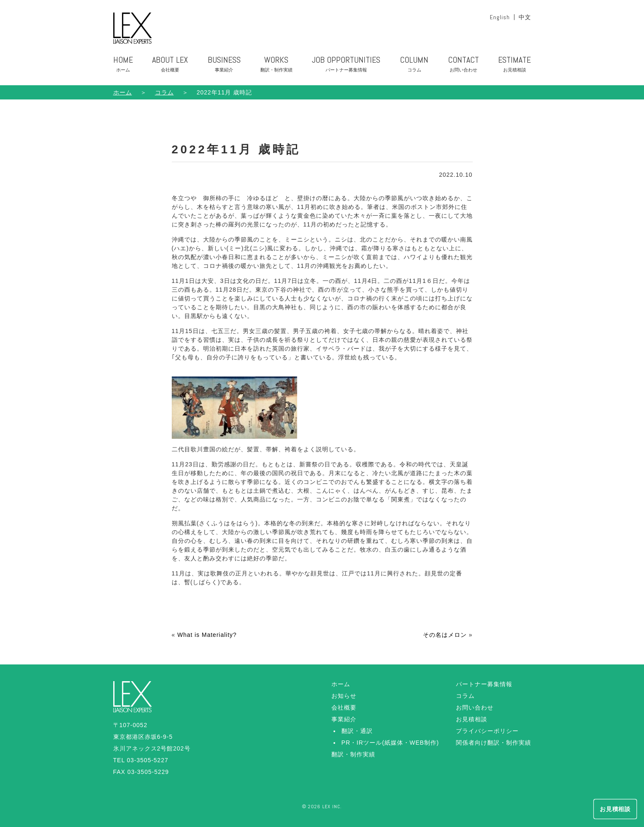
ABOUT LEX (170, 66)
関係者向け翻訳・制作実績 (494, 743)
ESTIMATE (514, 66)
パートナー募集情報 (484, 684)
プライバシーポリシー (487, 731)
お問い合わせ (475, 707)
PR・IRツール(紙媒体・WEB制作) (390, 743)
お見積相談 (472, 719)
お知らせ (344, 696)
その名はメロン (445, 635)
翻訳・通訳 (357, 731)
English (500, 17)
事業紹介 (344, 719)
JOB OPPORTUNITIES (346, 66)
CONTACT (463, 66)
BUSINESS (224, 66)
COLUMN (414, 66)
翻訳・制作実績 (353, 754)
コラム (465, 696)
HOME (123, 66)
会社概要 (344, 707)
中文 (525, 17)
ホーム (123, 92)
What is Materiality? (207, 635)
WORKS (276, 66)
